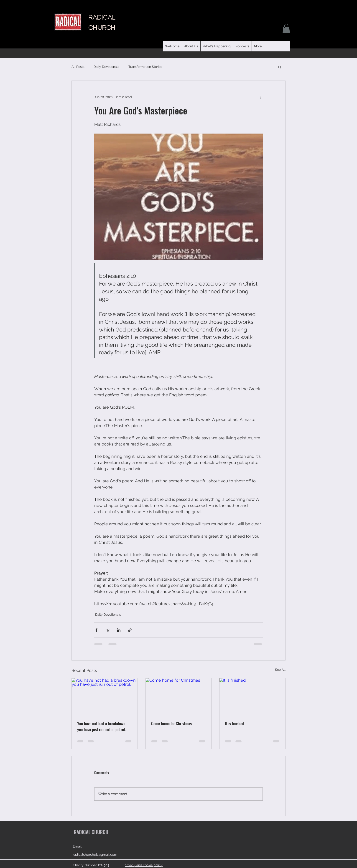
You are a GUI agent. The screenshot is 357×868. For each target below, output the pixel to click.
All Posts (78, 67)
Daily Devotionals (106, 67)
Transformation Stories (145, 67)
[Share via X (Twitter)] (108, 630)
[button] (242, 46)
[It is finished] (252, 697)
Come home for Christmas (171, 724)
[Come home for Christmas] (179, 697)
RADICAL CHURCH (91, 832)
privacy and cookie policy (144, 865)
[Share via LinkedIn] (119, 630)
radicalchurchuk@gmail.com (95, 855)
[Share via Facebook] (96, 630)
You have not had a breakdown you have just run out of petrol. (102, 726)
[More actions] (260, 97)
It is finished (235, 724)
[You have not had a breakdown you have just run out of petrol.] (105, 697)
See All (280, 670)
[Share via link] (130, 630)
